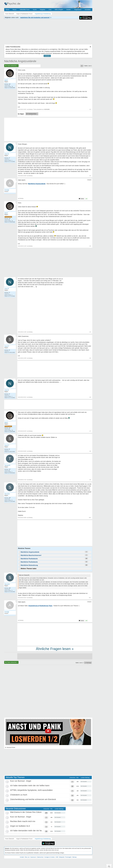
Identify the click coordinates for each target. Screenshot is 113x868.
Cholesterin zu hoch (19, 795)
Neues (15, 10)
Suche (35, 10)
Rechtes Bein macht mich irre (23, 821)
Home (8, 10)
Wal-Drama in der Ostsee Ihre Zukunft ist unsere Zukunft (34, 812)
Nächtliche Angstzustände (20, 61)
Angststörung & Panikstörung (43, 839)
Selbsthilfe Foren (25, 10)
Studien (69, 10)
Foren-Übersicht (10, 839)
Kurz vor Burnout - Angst (21, 781)
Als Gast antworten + (11, 66)
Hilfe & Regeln (59, 10)
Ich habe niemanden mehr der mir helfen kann (30, 786)
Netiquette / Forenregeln (65, 857)
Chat (50, 10)
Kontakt (22, 857)
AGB (57, 857)
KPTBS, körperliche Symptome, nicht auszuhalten (31, 790)
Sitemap (74, 857)
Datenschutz (40, 857)
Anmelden (88, 10)
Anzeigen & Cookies (50, 857)
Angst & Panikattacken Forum (24, 839)
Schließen (47, 56)
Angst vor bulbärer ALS (20, 826)
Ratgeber (43, 10)
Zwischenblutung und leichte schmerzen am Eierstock (33, 799)
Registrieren (78, 10)
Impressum (33, 857)
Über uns (27, 857)
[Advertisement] (55, 533)
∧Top (109, 866)
